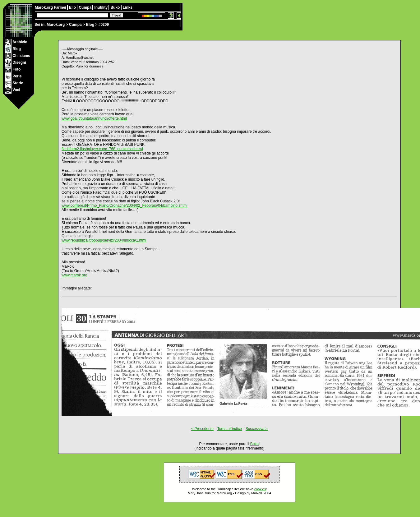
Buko (115, 7)
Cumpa (75, 25)
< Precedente (202, 429)
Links (128, 7)
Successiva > (257, 429)
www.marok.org (74, 275)
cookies (260, 489)
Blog (90, 25)
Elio (73, 7)
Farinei (60, 7)
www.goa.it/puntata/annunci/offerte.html (94, 118)
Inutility (101, 7)
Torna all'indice (230, 429)
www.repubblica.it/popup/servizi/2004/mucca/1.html (104, 240)
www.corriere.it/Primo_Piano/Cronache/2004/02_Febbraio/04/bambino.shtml (125, 205)
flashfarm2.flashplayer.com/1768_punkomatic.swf (102, 149)
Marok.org (56, 25)
